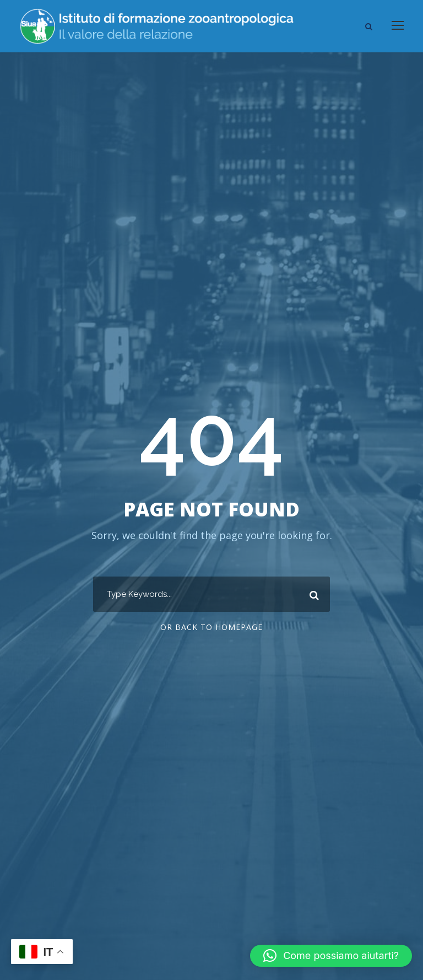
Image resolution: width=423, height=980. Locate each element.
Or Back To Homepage (211, 627)
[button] (331, 956)
